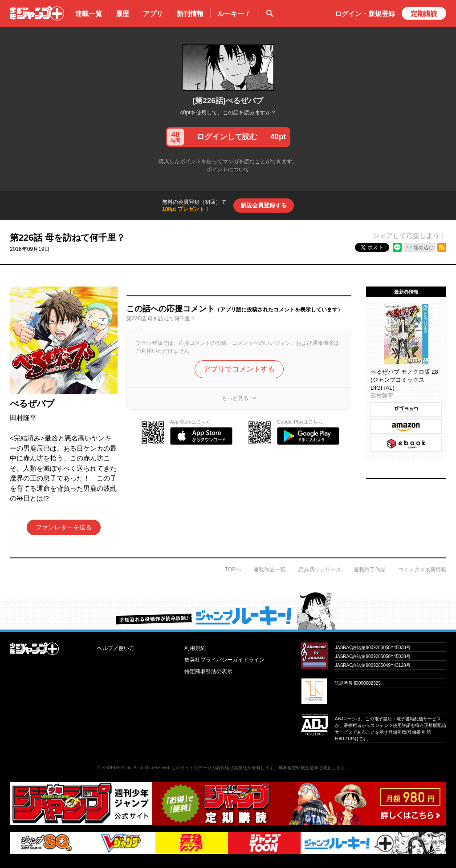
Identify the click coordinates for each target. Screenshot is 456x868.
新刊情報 (190, 14)
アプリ (153, 14)
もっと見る (235, 398)
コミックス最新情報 (422, 569)
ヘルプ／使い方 (116, 648)
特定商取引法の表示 (208, 671)
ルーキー (234, 14)
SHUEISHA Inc (116, 768)
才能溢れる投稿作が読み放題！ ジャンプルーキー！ (228, 610)
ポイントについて (228, 170)
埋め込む (423, 247)
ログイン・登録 (365, 14)
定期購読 (424, 14)
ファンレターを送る (64, 527)
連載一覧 (89, 14)
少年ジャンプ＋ (37, 13)
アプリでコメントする (239, 369)
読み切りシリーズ (320, 569)
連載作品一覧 (269, 569)
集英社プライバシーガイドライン (224, 660)
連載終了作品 (370, 569)
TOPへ (233, 569)
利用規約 (195, 648)
